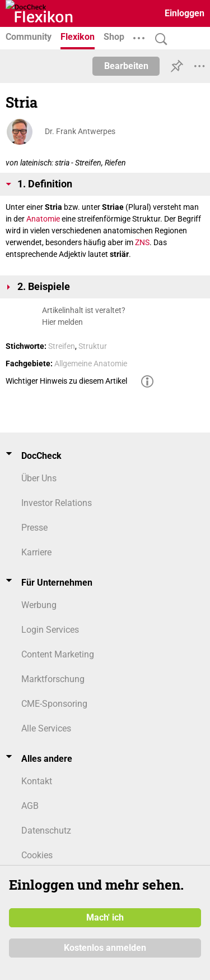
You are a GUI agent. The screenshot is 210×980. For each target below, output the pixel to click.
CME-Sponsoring (54, 704)
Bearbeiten (126, 66)
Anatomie (43, 219)
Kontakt (37, 781)
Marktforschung (53, 679)
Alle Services (46, 728)
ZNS (142, 242)
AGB (30, 806)
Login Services (50, 630)
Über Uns (39, 478)
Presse (34, 528)
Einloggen (185, 13)
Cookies (37, 855)
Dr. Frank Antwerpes (80, 131)
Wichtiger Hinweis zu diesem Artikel (66, 381)
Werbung (39, 605)
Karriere (36, 552)
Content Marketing (58, 654)
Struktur (93, 346)
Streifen (62, 346)
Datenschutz (46, 831)
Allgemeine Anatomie (91, 364)
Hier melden (62, 322)
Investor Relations (57, 503)
